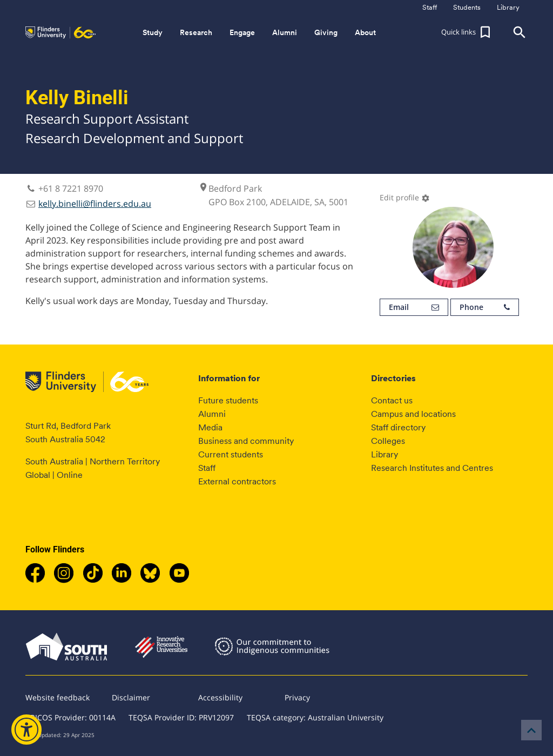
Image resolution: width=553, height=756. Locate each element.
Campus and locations (413, 414)
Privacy (297, 697)
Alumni (212, 414)
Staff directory (398, 427)
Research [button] (196, 32)
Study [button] (153, 32)
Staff (207, 468)
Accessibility (220, 697)
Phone (485, 307)
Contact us (392, 400)
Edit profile (405, 197)
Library (385, 454)
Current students (231, 454)
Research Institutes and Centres (432, 468)
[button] (467, 32)
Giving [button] (326, 32)
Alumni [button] (285, 32)
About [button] (365, 32)
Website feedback (58, 697)
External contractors (237, 481)
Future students (228, 400)
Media (210, 427)
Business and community (246, 441)
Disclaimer (131, 697)
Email (414, 307)
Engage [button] (242, 32)
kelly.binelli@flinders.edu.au (95, 204)
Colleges (388, 441)
